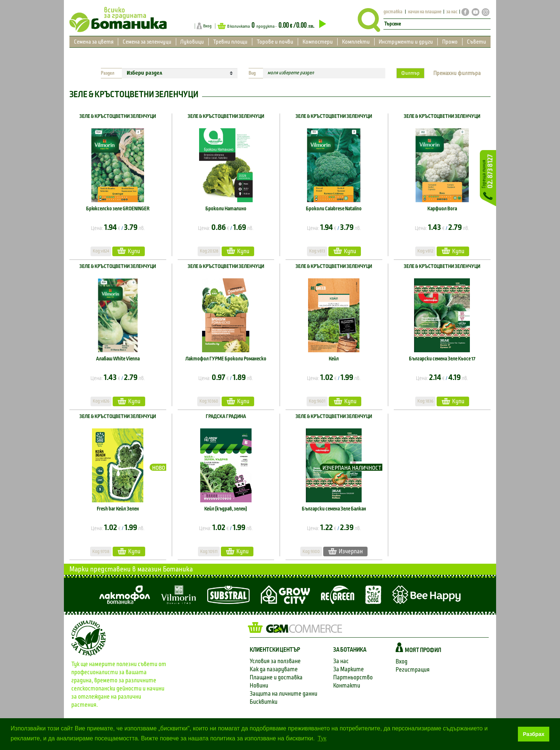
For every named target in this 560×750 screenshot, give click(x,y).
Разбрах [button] (534, 734)
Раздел (108, 73)
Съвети (477, 42)
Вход (207, 26)
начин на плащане (425, 12)
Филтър (410, 73)
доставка (393, 12)
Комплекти (356, 42)
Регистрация (413, 670)
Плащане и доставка (276, 677)
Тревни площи (230, 42)
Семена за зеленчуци (147, 42)
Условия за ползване (275, 661)
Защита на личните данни (284, 694)
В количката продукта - (272, 26)
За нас (341, 661)
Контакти (347, 685)
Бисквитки (264, 702)
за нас (452, 12)
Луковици (192, 42)
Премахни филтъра (457, 73)
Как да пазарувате (274, 669)
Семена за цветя (94, 42)
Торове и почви (275, 42)
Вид (252, 73)
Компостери (318, 42)
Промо (450, 42)
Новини (259, 685)
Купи (129, 251)
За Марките (349, 669)
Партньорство (353, 677)
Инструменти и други (406, 42)
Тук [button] (322, 738)
